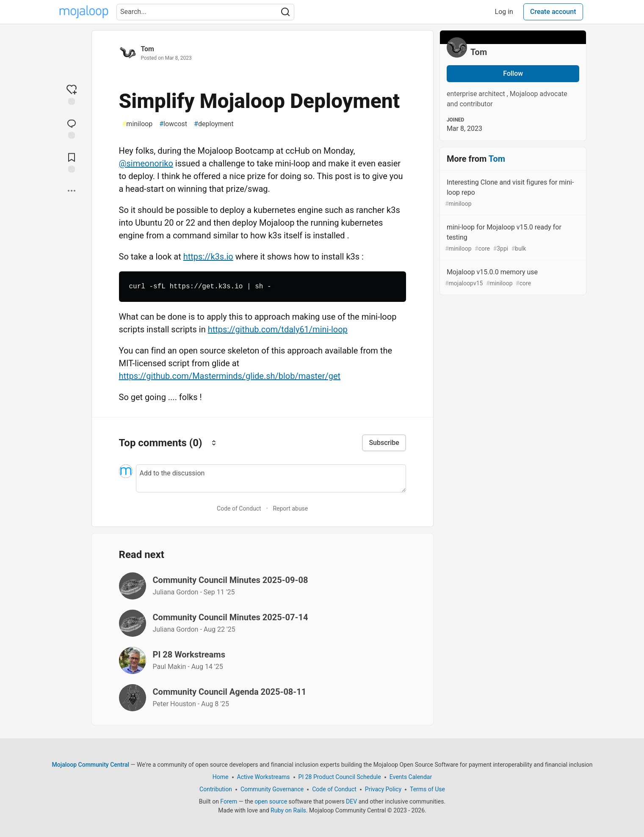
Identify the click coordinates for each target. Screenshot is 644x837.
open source (271, 801)
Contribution (216, 789)
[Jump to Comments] (72, 128)
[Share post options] (72, 191)
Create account (553, 12)
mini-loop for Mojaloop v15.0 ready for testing (512, 238)
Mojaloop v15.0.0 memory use (512, 278)
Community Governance (272, 789)
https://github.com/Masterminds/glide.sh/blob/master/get (230, 376)
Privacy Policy (383, 789)
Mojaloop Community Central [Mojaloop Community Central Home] (90, 765)
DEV (351, 801)
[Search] (285, 12)
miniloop (138, 124)
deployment (214, 124)
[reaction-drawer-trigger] (72, 94)
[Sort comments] (214, 443)
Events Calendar (410, 777)
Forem (229, 801)
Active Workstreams (263, 777)
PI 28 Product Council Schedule (339, 777)
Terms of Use (427, 789)
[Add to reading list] (72, 162)
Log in (504, 12)
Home (220, 777)
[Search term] (205, 12)
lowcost (173, 124)
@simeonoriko (146, 163)
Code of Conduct (239, 508)
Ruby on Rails (288, 810)
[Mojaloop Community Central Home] (84, 12)
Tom (148, 49)
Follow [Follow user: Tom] (513, 73)
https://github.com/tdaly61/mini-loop (278, 329)
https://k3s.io (208, 257)
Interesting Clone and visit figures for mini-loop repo (512, 193)
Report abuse (290, 508)
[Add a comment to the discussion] (271, 478)
